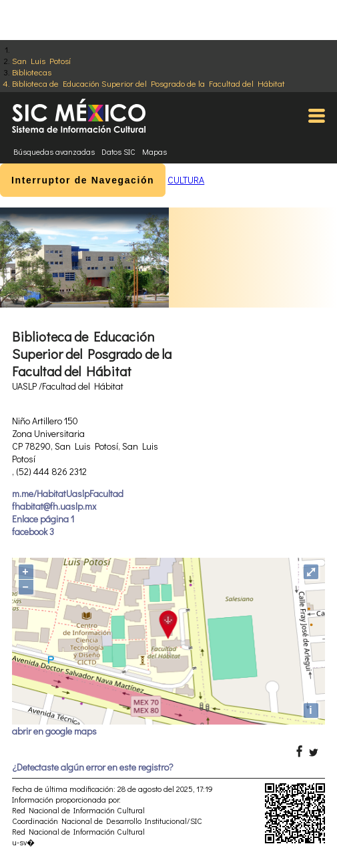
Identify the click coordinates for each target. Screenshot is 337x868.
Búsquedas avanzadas (54, 151)
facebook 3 (33, 531)
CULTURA (186, 180)
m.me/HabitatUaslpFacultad (68, 493)
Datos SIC (118, 151)
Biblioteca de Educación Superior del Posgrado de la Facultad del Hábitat (148, 83)
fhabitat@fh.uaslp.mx (54, 506)
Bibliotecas (32, 72)
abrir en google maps (54, 731)
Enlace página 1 (43, 519)
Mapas (154, 151)
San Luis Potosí (41, 60)
